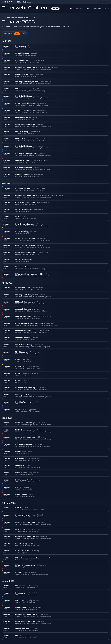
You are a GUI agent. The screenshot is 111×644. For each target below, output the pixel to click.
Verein (89, 8)
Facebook (99, 2)
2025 (24, 34)
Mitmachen (80, 8)
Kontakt (107, 8)
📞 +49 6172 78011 (8, 2)
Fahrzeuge (97, 8)
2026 (17, 34)
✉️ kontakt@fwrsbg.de (25, 2)
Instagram (106, 2)
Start (71, 8)
